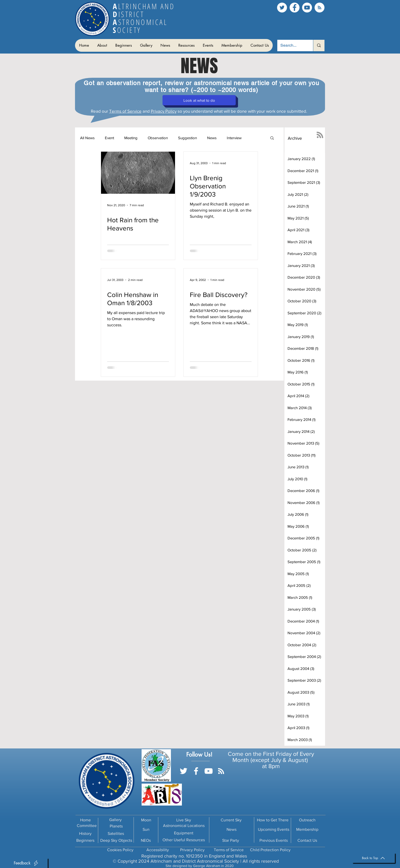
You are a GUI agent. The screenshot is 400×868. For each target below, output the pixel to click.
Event (109, 138)
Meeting (131, 138)
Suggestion (187, 138)
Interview (234, 138)
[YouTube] (307, 8)
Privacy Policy (164, 111)
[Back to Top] (374, 858)
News (212, 138)
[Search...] (291, 46)
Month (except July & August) (271, 760)
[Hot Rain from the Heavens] (138, 173)
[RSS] (320, 8)
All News (87, 138)
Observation (158, 138)
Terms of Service (125, 111)
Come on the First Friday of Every (271, 754)
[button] (102, 45)
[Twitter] (282, 8)
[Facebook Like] (202, 779)
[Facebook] (295, 8)
